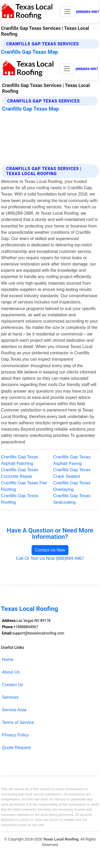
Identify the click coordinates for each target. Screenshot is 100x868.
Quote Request (16, 747)
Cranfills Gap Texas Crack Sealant (72, 473)
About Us (11, 672)
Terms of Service (18, 722)
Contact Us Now (50, 550)
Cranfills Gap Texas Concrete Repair (20, 473)
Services (10, 697)
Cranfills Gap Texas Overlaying (72, 486)
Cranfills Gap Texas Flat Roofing (24, 486)
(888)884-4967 (87, 12)
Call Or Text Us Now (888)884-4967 (50, 558)
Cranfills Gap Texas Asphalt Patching (20, 460)
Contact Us (13, 685)
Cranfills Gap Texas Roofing (20, 499)
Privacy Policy (15, 735)
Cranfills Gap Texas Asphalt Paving (72, 460)
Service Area (14, 710)
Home (8, 659)
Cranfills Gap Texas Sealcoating (72, 499)
